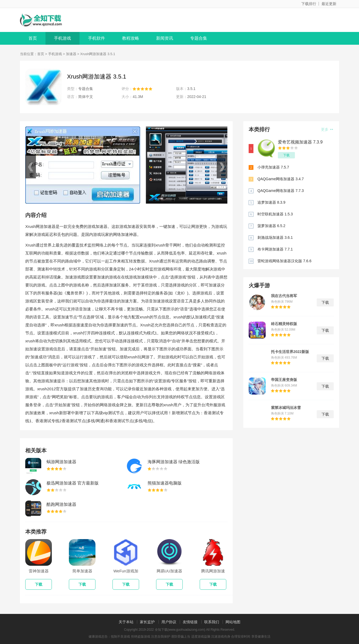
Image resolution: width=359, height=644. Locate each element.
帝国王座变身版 (284, 380)
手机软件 (97, 38)
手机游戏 (62, 38)
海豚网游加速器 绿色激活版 (174, 462)
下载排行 (309, 4)
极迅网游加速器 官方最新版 (73, 483)
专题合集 (199, 38)
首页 (33, 38)
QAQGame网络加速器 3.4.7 (281, 179)
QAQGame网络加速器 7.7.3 (281, 191)
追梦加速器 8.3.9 (271, 202)
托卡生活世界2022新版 (290, 352)
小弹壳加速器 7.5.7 (273, 167)
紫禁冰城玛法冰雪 (286, 408)
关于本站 (126, 622)
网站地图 (233, 622)
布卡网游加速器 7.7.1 (275, 249)
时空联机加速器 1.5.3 (275, 214)
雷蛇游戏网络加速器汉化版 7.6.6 (284, 261)
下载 (286, 155)
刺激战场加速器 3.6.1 (275, 237)
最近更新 (329, 4)
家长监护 (147, 622)
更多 (327, 129)
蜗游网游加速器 (61, 462)
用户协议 (169, 622)
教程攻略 (131, 38)
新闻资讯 (165, 38)
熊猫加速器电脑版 (165, 483)
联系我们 (212, 622)
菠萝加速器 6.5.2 (271, 226)
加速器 (71, 54)
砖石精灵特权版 (284, 324)
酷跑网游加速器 (61, 504)
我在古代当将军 (284, 296)
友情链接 (190, 622)
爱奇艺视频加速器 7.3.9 (300, 142)
